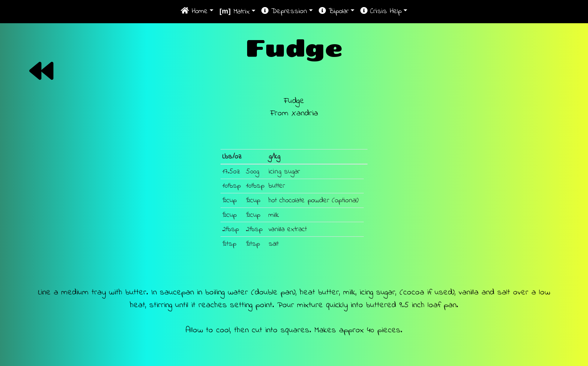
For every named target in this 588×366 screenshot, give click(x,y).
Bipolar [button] (334, 11)
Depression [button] (284, 11)
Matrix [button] (235, 12)
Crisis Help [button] (381, 11)
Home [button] (194, 11)
